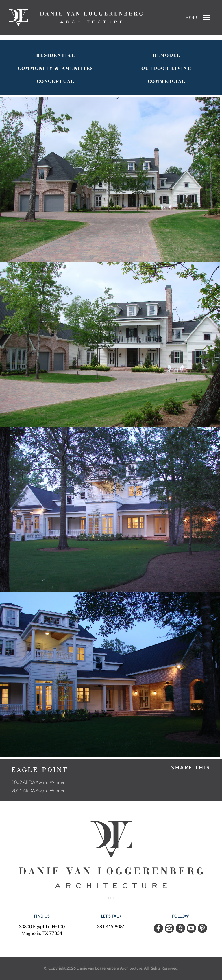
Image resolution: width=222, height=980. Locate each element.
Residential (55, 56)
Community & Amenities (55, 69)
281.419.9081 (111, 927)
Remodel (167, 56)
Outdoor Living (166, 69)
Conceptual (56, 82)
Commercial (167, 82)
